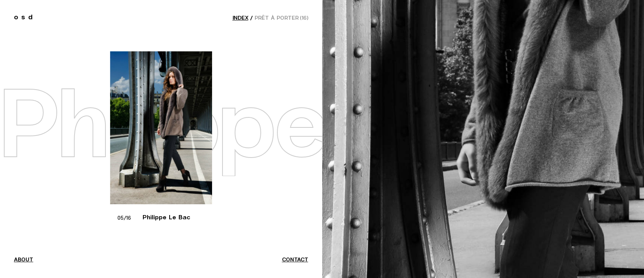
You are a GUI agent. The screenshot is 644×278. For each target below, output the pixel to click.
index (240, 18)
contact (295, 260)
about (24, 260)
